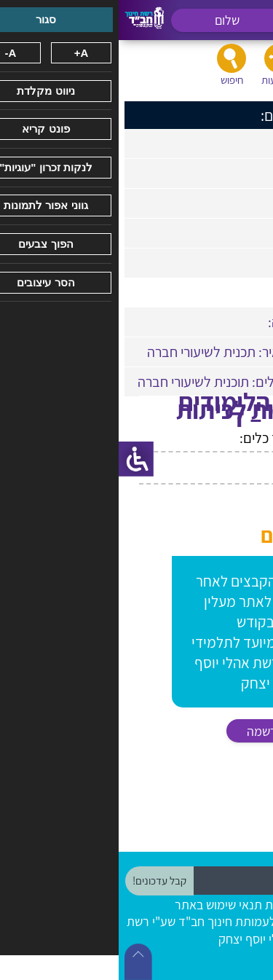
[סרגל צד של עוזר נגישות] (17, 459)
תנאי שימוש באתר (100, 905)
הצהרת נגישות (182, 905)
